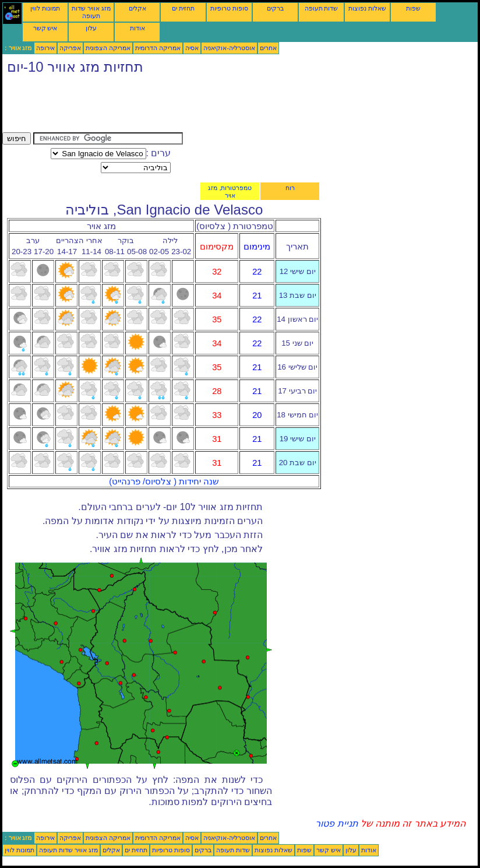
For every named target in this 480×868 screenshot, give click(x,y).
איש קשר (45, 28)
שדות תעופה (322, 8)
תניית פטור (336, 823)
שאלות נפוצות (367, 8)
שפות (413, 8)
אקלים (137, 8)
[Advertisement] (214, 106)
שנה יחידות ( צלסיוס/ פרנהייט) (164, 482)
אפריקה (70, 48)
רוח (290, 188)
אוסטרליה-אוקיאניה (229, 48)
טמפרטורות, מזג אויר (230, 191)
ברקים (275, 8)
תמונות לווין (45, 8)
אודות (137, 28)
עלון (91, 28)
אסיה (192, 48)
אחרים (268, 48)
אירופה (45, 48)
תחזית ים (183, 8)
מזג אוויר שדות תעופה (91, 12)
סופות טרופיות (229, 8)
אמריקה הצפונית (108, 48)
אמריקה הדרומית (158, 48)
